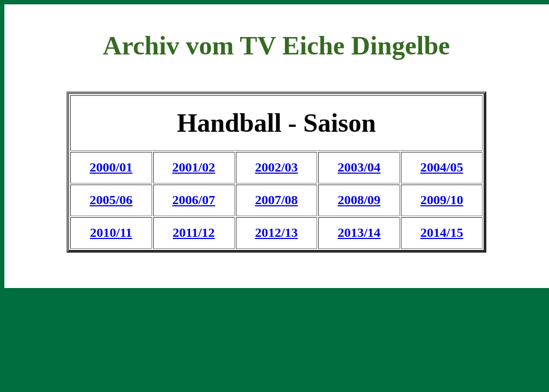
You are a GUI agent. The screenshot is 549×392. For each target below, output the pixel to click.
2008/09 (359, 200)
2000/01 (111, 167)
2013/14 (359, 232)
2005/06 (111, 200)
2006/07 (194, 200)
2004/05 (442, 167)
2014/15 (442, 232)
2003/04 (359, 167)
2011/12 (194, 232)
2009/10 (442, 200)
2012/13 (276, 232)
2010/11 (111, 232)
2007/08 (276, 200)
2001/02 (194, 167)
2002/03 (276, 167)
